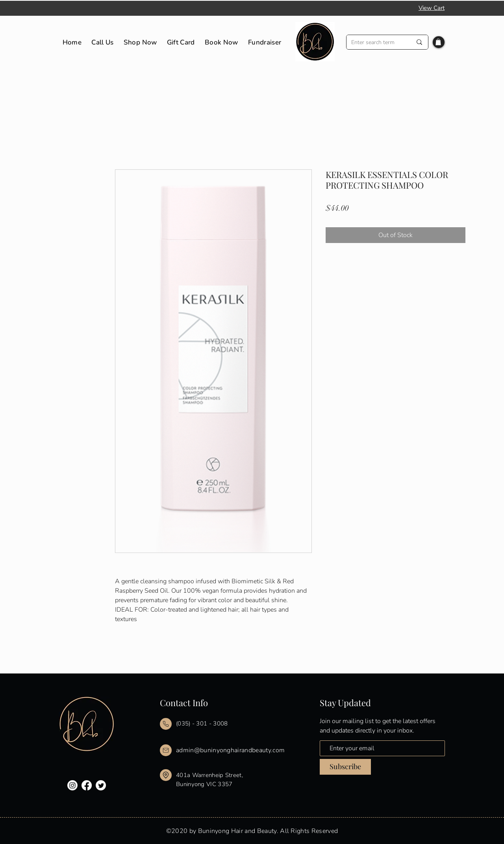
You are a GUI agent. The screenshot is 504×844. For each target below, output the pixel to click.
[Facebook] (87, 785)
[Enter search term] (376, 42)
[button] (438, 42)
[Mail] (166, 724)
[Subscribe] (345, 767)
